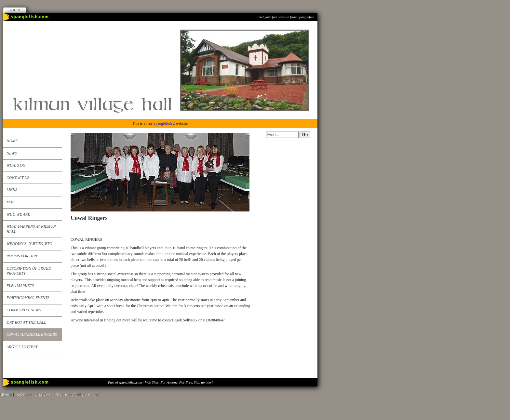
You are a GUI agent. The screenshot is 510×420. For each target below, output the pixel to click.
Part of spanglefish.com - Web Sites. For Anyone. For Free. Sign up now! (160, 382)
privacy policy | (51, 394)
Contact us (18, 178)
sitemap (6, 394)
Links (12, 190)
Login (15, 10)
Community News (24, 310)
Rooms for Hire (22, 256)
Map (11, 202)
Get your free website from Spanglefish (286, 17)
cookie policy (26, 394)
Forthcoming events (28, 298)
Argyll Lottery (22, 347)
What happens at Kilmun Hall (31, 229)
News (12, 153)
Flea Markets (20, 286)
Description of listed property (29, 271)
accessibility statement (82, 394)
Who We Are (18, 214)
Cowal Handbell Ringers (32, 334)
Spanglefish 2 (164, 123)
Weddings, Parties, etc (29, 244)
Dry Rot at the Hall (26, 322)
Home (12, 141)
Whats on (16, 165)
